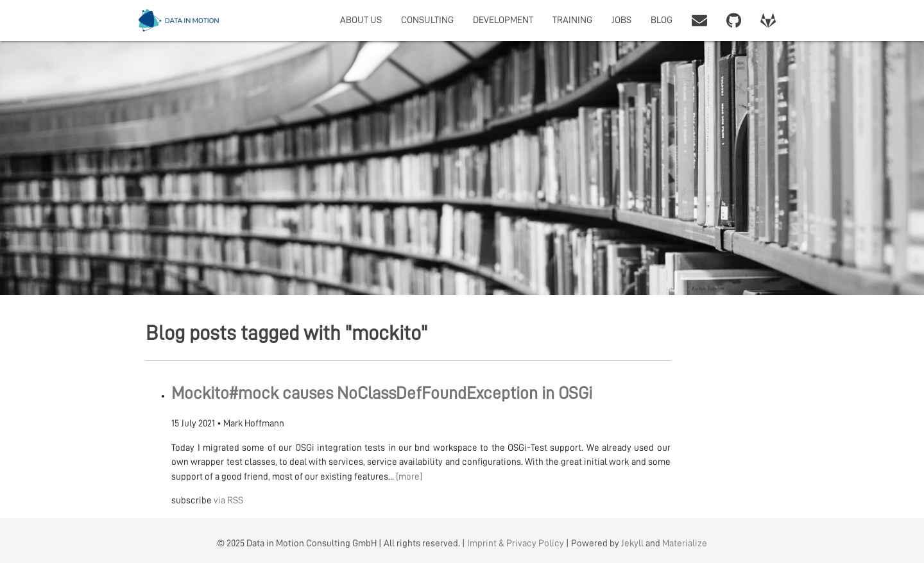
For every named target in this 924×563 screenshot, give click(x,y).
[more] (409, 477)
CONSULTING (427, 20)
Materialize (685, 543)
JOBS (621, 20)
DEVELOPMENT (503, 20)
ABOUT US (361, 20)
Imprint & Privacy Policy (516, 543)
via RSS (228, 500)
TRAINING (572, 20)
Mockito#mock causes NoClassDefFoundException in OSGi (382, 393)
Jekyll (632, 543)
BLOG (662, 20)
